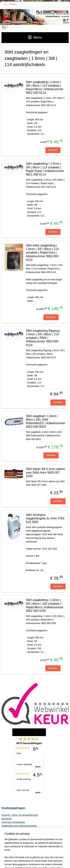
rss (45, 855)
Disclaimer (7, 819)
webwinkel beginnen (58, 855)
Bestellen (53, 150)
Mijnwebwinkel (41, 861)
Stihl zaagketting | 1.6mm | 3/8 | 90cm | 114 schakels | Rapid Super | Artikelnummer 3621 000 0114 (45, 169)
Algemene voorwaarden (13, 822)
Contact (5, 833)
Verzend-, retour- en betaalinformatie (20, 815)
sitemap (39, 855)
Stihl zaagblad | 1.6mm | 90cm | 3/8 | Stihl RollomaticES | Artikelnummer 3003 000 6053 (46, 421)
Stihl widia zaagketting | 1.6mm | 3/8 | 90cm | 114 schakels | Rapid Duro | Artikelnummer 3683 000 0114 (42, 253)
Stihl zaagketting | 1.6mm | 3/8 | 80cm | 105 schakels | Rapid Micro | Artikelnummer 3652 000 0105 (45, 606)
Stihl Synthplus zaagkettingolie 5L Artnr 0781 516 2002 (45, 518)
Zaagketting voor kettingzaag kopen (19, 826)
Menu (35, 37)
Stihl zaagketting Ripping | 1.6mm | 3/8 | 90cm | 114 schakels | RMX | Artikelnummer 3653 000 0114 (43, 338)
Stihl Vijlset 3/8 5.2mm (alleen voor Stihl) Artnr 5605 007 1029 (46, 473)
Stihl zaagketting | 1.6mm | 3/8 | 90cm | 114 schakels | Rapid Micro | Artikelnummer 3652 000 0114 (45, 87)
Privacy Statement (11, 829)
